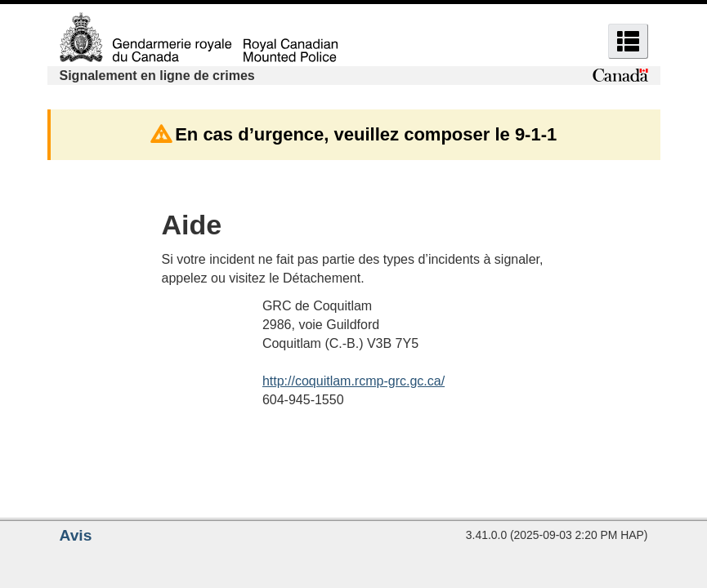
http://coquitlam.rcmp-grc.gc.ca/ (353, 381)
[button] (628, 41)
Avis (76, 535)
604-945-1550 (303, 400)
